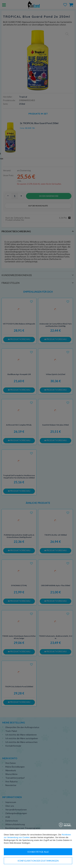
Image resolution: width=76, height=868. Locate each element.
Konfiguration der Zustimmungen (38, 861)
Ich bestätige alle (38, 852)
